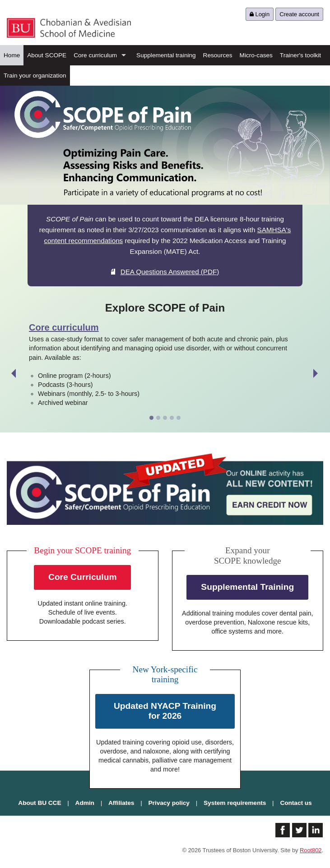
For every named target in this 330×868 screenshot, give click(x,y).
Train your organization (35, 76)
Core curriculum (95, 55)
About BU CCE (40, 803)
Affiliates (121, 803)
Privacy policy (169, 803)
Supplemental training (166, 55)
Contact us (296, 803)
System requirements (235, 803)
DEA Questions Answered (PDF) (165, 272)
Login (260, 14)
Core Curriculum (82, 577)
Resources (218, 55)
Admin (85, 803)
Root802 (311, 850)
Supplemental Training (247, 587)
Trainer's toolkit (300, 55)
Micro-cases (256, 55)
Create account (299, 14)
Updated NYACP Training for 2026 (165, 711)
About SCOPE (47, 55)
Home (12, 55)
